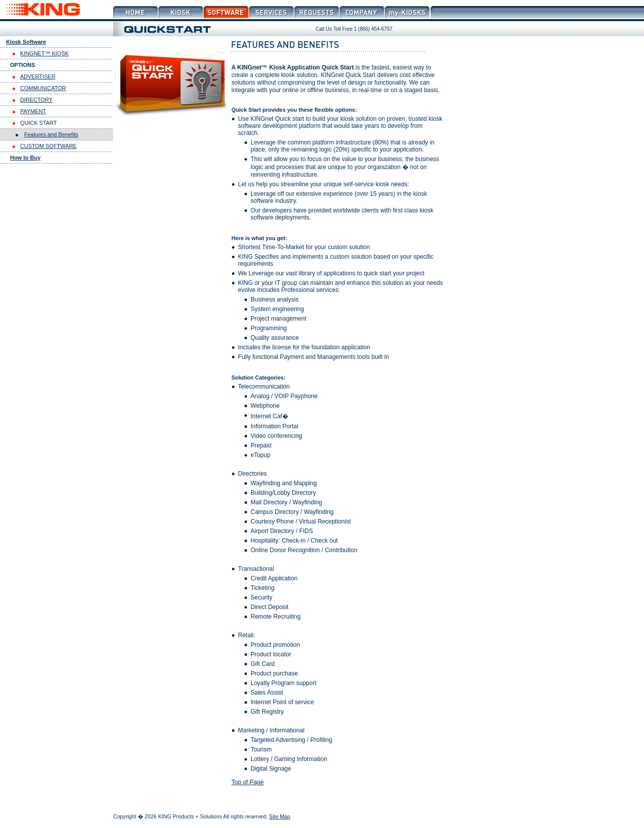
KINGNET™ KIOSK (45, 53)
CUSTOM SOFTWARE (48, 146)
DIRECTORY (36, 100)
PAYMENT (33, 111)
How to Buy (25, 158)
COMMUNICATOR (43, 88)
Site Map (280, 816)
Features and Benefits (51, 134)
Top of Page (248, 782)
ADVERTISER (38, 77)
